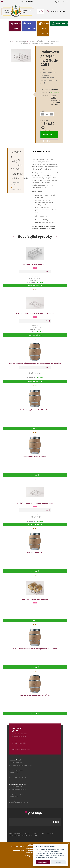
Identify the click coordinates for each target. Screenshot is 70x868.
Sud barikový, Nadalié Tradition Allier (35, 410)
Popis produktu (42, 151)
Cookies (35, 835)
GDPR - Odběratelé (32, 833)
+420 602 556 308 (15, 184)
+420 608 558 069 (26, 2)
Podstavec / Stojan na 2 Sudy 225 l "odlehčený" (35, 314)
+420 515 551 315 (15, 763)
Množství (43, 111)
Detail (35, 290)
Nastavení (58, 862)
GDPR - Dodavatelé (48, 833)
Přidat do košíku (48, 136)
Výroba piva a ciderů (46, 29)
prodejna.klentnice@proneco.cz (21, 765)
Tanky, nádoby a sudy (53, 41)
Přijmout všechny (43, 862)
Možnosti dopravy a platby (21, 835)
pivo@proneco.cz (17, 188)
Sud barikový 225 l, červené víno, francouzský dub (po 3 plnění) (35, 363)
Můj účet (57, 2)
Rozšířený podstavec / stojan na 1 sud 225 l (35, 503)
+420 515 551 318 (15, 787)
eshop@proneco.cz (8, 2)
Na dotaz (35, 428)
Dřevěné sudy (24, 43)
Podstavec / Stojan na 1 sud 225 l (35, 264)
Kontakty (66, 2)
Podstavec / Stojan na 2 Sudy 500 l (35, 599)
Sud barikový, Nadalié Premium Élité (35, 695)
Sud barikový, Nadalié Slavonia (35, 456)
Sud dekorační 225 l (35, 553)
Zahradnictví (62, 24)
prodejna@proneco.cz (17, 789)
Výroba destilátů (32, 26)
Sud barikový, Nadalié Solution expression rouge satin (35, 649)
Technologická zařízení (36, 41)
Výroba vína (17, 26)
